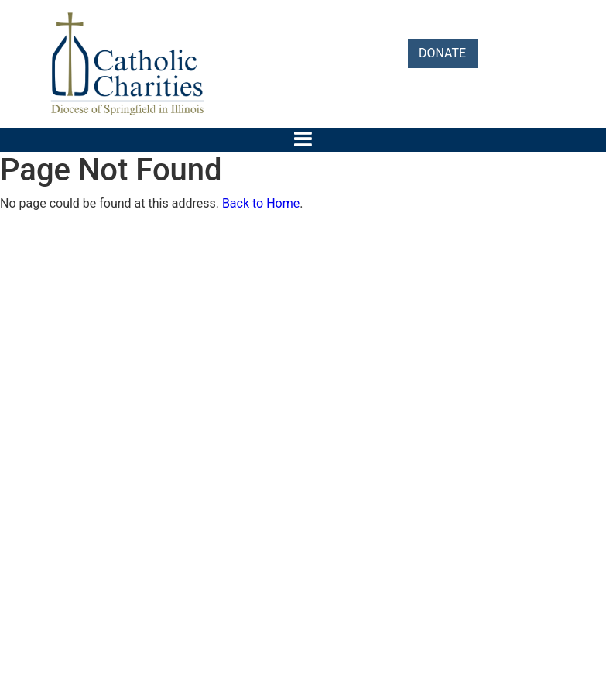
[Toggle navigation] (303, 139)
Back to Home (261, 203)
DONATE (442, 53)
